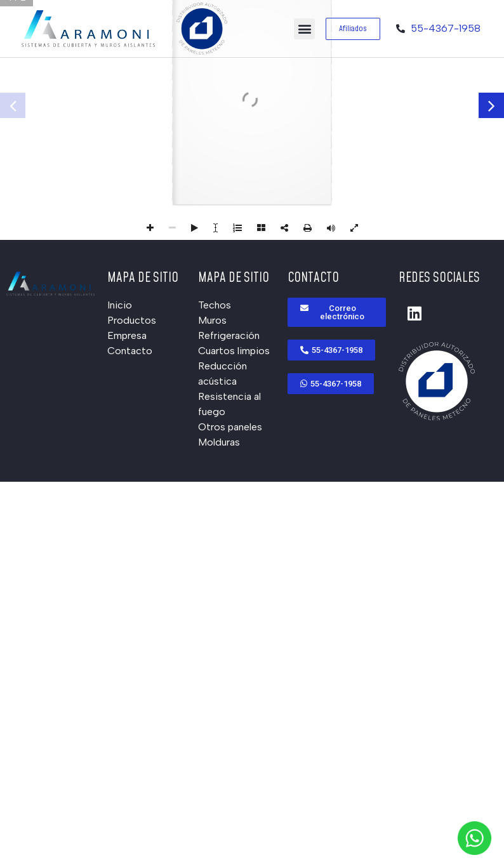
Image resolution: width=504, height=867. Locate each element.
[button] (304, 29)
